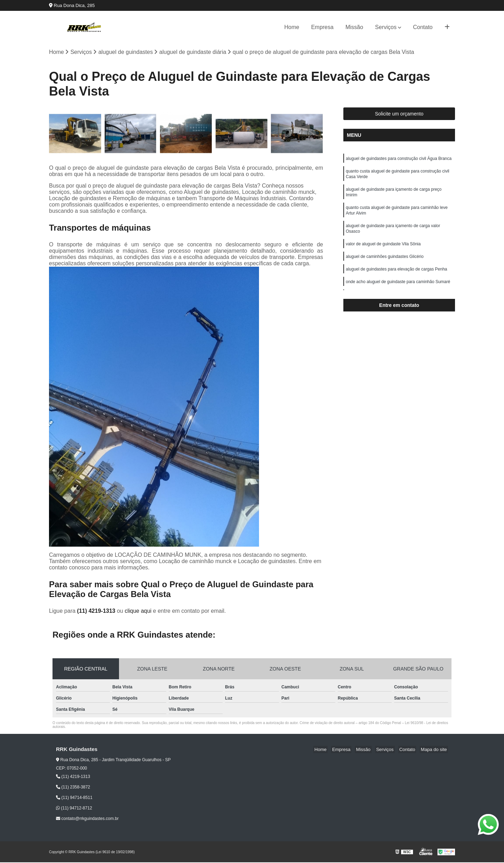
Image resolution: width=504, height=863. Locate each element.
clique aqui (138, 611)
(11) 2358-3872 (73, 788)
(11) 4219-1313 (97, 611)
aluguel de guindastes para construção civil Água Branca (399, 160)
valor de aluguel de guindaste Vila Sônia (383, 251)
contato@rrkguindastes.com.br (87, 819)
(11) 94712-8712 (74, 809)
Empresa (322, 27)
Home (292, 27)
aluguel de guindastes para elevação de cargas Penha (397, 278)
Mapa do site (435, 750)
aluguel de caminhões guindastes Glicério (385, 265)
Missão (354, 27)
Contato (423, 27)
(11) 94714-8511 (74, 798)
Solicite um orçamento (399, 114)
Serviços (386, 27)
